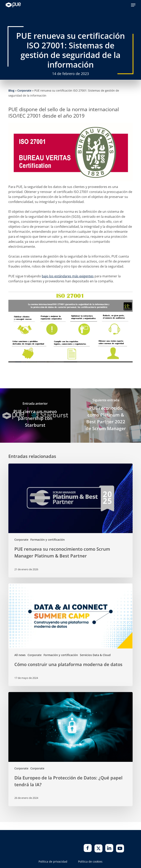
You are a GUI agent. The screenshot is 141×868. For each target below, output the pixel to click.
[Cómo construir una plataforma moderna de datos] (70, 635)
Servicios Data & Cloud (95, 655)
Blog (11, 90)
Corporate (24, 90)
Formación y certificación (48, 540)
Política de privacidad (53, 862)
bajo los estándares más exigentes (68, 276)
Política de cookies (90, 862)
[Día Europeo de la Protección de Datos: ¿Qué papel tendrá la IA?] (70, 749)
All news (20, 655)
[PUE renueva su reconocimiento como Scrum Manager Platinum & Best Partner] (70, 521)
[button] (133, 5)
